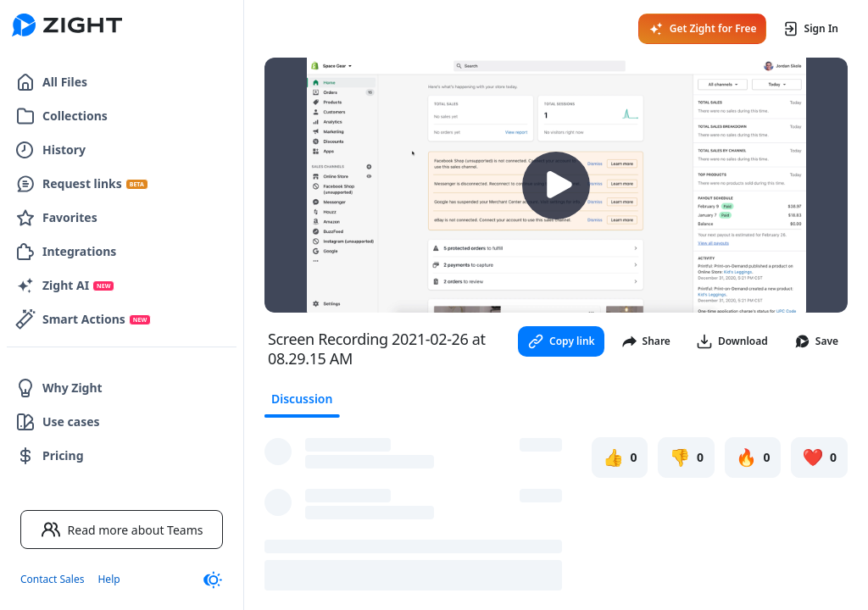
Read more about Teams (122, 530)
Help (108, 579)
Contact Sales (52, 579)
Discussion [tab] (302, 399)
